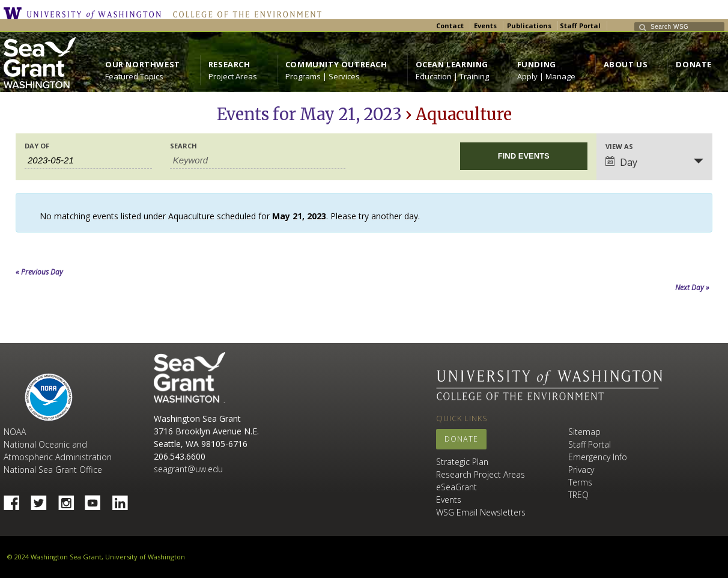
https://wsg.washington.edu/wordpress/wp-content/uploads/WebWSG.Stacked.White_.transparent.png (40, 63)
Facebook (16, 499)
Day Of (37, 146)
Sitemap (584, 432)
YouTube (97, 499)
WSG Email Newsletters (481, 512)
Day (621, 162)
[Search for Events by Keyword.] (258, 160)
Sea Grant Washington (190, 378)
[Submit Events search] (524, 156)
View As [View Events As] (619, 146)
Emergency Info (598, 457)
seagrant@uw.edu (188, 469)
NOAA (49, 397)
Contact (450, 26)
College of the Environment (244, 13)
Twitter (43, 499)
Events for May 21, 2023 (309, 114)
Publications (529, 26)
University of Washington (85, 13)
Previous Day (39, 272)
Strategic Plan (462, 462)
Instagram (70, 499)
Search (184, 146)
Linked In (124, 499)
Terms (580, 482)
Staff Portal (580, 26)
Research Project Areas (481, 474)
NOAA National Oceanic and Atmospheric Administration (58, 444)
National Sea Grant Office (53, 470)
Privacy (581, 470)
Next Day (692, 287)
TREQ (578, 495)
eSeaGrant (457, 487)
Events (485, 26)
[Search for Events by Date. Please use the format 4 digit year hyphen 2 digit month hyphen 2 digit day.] (88, 160)
